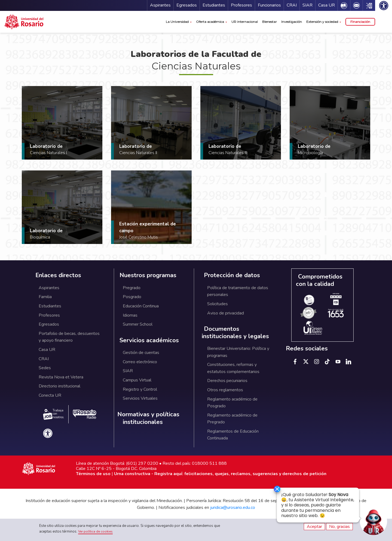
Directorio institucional (59, 386)
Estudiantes (214, 5)
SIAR (307, 5)
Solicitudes (218, 304)
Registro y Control (140, 389)
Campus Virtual (137, 380)
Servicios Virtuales (140, 398)
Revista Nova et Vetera (61, 377)
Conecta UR (50, 395)
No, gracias (339, 527)
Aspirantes (160, 5)
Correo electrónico (140, 362)
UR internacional (245, 22)
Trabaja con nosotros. (54, 414)
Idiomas (130, 315)
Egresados (187, 5)
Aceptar (314, 527)
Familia (45, 297)
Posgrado (132, 297)
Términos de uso (93, 474)
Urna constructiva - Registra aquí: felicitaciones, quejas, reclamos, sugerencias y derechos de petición (220, 474)
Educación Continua (141, 306)
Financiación (360, 22)
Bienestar (269, 22)
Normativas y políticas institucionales (148, 418)
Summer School (138, 324)
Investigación (292, 22)
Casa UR (327, 5)
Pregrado (132, 288)
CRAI (292, 5)
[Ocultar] (275, 489)
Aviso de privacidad (226, 313)
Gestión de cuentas (141, 353)
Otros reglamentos (225, 390)
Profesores (241, 5)
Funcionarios (269, 5)
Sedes (45, 368)
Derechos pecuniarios (227, 381)
